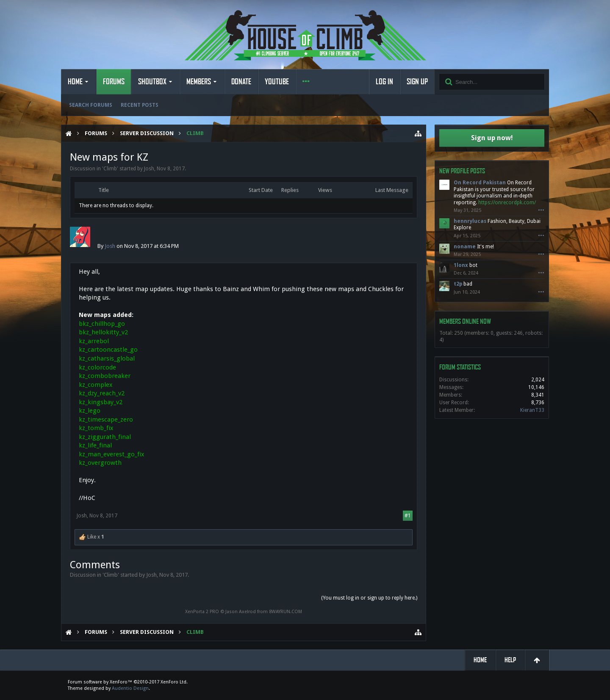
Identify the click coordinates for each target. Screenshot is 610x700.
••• (541, 210)
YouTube (277, 82)
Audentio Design (130, 688)
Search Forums (91, 105)
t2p (458, 284)
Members (199, 82)
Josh (149, 169)
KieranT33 (532, 410)
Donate (241, 82)
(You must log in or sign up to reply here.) (369, 598)
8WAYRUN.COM (286, 612)
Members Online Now (465, 321)
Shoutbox (152, 82)
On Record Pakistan (480, 183)
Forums (114, 82)
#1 (408, 516)
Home (75, 82)
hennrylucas (470, 221)
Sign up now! (492, 138)
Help (510, 660)
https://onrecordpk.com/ (507, 203)
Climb (110, 169)
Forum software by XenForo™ (128, 682)
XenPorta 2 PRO (202, 612)
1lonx (461, 265)
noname (465, 247)
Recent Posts (140, 105)
